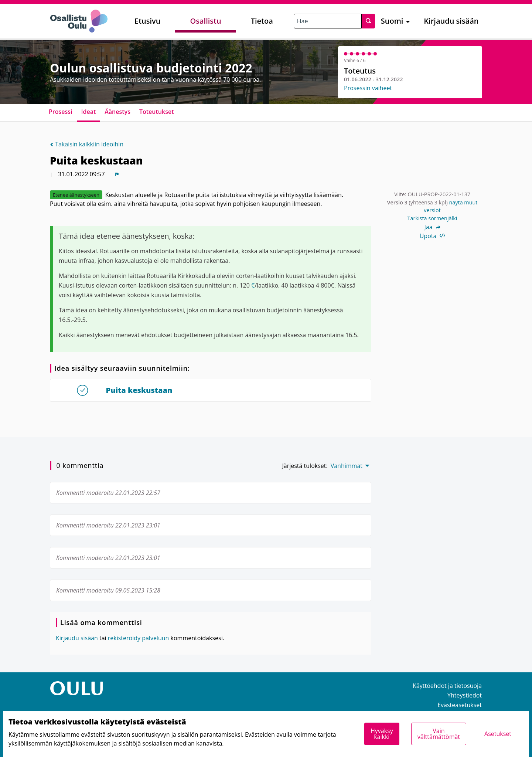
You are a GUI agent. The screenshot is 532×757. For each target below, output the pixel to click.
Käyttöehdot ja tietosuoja (447, 686)
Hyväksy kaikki (382, 734)
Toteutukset (157, 112)
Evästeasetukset (460, 705)
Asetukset (498, 734)
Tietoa (262, 21)
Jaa (432, 227)
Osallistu (205, 21)
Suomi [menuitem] (392, 21)
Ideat (89, 112)
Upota (432, 236)
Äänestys (117, 112)
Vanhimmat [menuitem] (347, 466)
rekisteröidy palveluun (139, 638)
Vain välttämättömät (439, 734)
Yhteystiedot (465, 695)
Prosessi (61, 112)
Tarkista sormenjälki (432, 218)
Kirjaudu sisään (451, 21)
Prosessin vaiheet (368, 88)
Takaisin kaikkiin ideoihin (87, 144)
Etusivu (147, 21)
